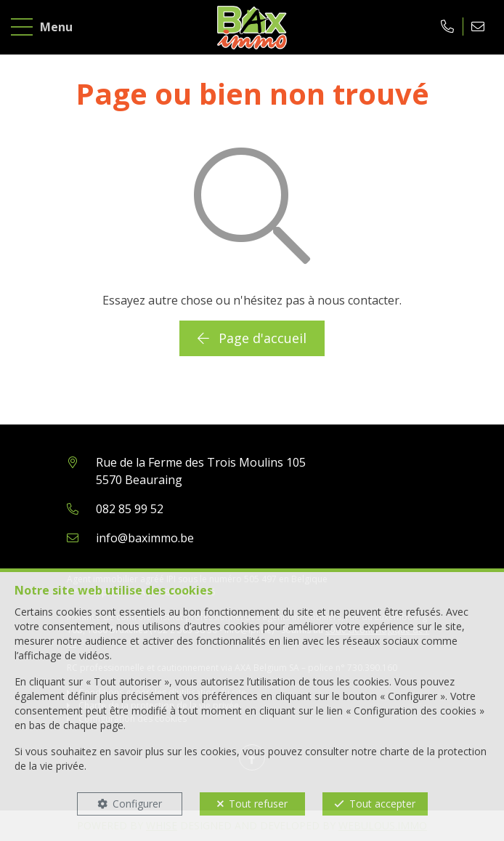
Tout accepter (382, 804)
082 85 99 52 (130, 509)
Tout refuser (258, 804)
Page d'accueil (252, 338)
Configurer (137, 804)
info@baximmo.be (145, 538)
